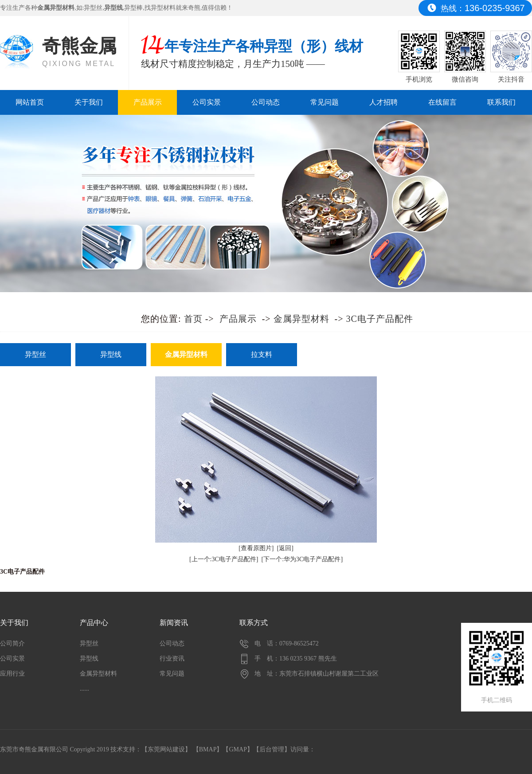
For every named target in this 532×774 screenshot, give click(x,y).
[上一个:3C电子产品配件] (224, 559)
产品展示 (148, 102)
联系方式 (254, 623)
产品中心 (94, 623)
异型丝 (93, 8)
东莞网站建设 (166, 749)
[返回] (285, 548)
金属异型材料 (301, 319)
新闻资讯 (174, 623)
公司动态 (266, 102)
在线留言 (442, 102)
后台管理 (272, 749)
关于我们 (89, 102)
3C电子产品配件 (380, 319)
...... (84, 689)
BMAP (208, 749)
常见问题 (325, 102)
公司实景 (207, 102)
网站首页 (30, 102)
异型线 (111, 354)
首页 (193, 319)
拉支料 (262, 354)
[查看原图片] (256, 548)
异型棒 (133, 8)
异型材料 (163, 8)
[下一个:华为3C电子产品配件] (302, 559)
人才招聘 (383, 102)
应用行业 (12, 674)
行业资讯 (172, 659)
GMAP (238, 749)
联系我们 (501, 102)
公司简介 (12, 643)
